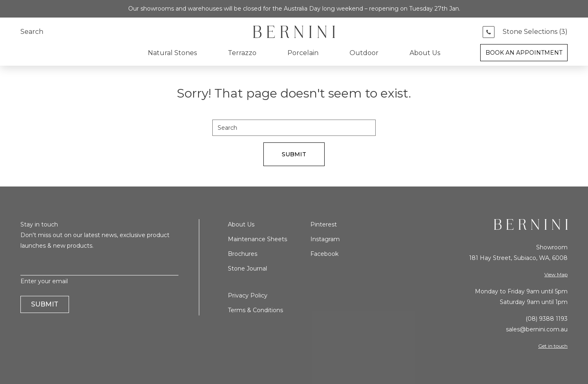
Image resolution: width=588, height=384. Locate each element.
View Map (556, 274)
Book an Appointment (524, 53)
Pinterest (324, 224)
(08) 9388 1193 (547, 319)
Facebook (324, 254)
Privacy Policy (248, 295)
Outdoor (364, 53)
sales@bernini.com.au (537, 329)
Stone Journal (247, 269)
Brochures (243, 254)
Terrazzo (242, 53)
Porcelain (303, 53)
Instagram (325, 239)
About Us (425, 53)
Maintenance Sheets (257, 239)
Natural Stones (172, 53)
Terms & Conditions (255, 310)
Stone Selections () (535, 32)
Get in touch (553, 346)
